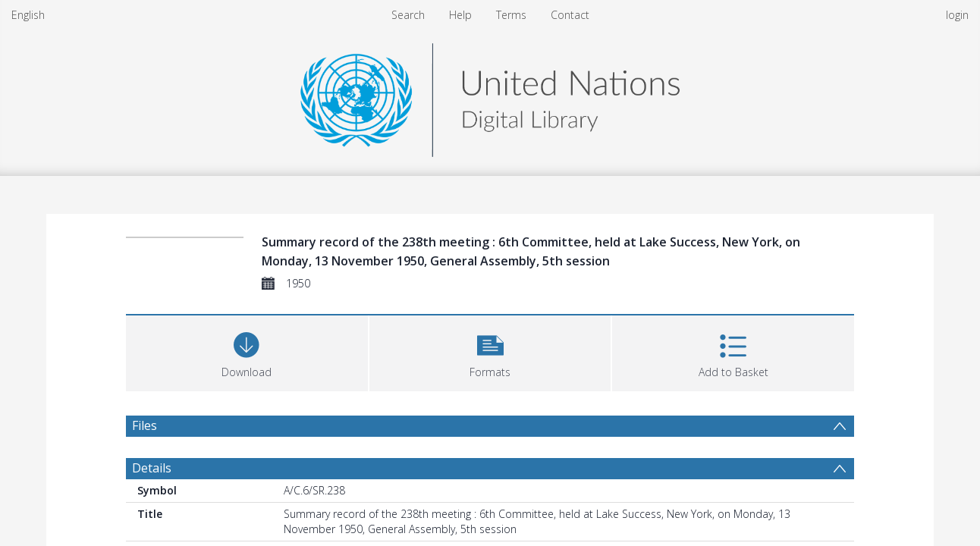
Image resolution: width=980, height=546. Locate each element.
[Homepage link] (490, 96)
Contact (570, 15)
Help (460, 15)
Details (152, 468)
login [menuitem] (957, 15)
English (28, 15)
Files (144, 425)
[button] (490, 351)
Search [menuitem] (408, 15)
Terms (511, 15)
